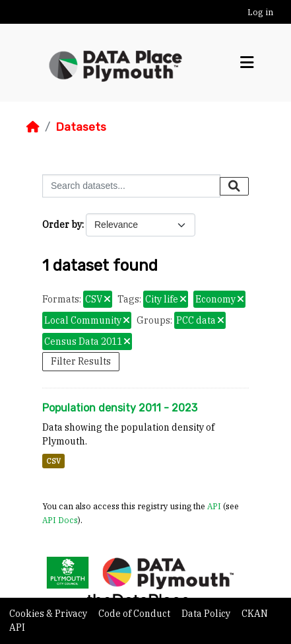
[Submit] (234, 186)
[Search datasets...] (131, 186)
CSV (53, 461)
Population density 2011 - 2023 (120, 408)
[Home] (33, 127)
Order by (62, 225)
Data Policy (207, 614)
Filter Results (81, 361)
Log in (260, 12)
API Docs (60, 520)
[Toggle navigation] (247, 63)
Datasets (81, 127)
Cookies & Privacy (49, 614)
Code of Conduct (135, 614)
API (214, 506)
